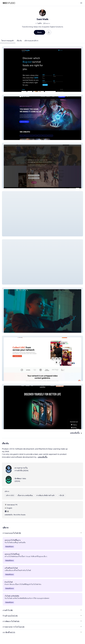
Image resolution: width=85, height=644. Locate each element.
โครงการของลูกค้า (8, 41)
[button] (42, 69)
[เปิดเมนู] (81, 3)
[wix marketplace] (9, 3)
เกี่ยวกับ (19, 41)
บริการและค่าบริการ (31, 41)
